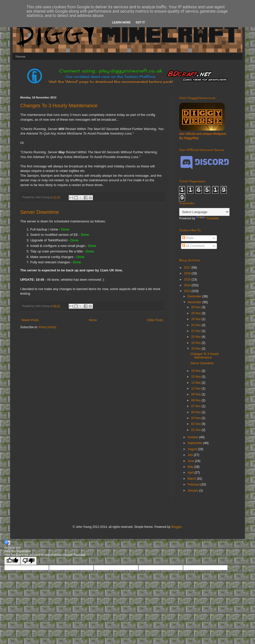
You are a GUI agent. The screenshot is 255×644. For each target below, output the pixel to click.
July (191, 455)
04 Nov (196, 412)
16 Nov (196, 371)
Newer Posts (30, 320)
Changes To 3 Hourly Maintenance (59, 106)
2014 (188, 285)
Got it (140, 22)
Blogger (176, 527)
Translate (208, 218)
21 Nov (196, 331)
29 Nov (196, 307)
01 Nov (196, 430)
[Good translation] (12, 561)
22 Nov (196, 325)
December (195, 296)
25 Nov (196, 313)
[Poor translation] (29, 561)
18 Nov (196, 349)
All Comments (193, 246)
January (193, 491)
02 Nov (196, 424)
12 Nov (196, 389)
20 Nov (196, 337)
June (191, 461)
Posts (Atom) (47, 327)
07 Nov (196, 406)
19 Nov (196, 343)
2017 (188, 268)
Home (20, 56)
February (194, 484)
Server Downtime (40, 212)
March (192, 479)
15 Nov (196, 377)
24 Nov (196, 319)
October (193, 437)
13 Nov (196, 383)
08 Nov (196, 400)
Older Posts (155, 320)
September (195, 443)
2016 (188, 273)
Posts (188, 238)
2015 (188, 279)
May (191, 467)
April (191, 473)
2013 (188, 291)
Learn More (121, 22)
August (193, 449)
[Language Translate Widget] (204, 212)
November (195, 302)
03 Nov (196, 418)
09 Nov (196, 394)
